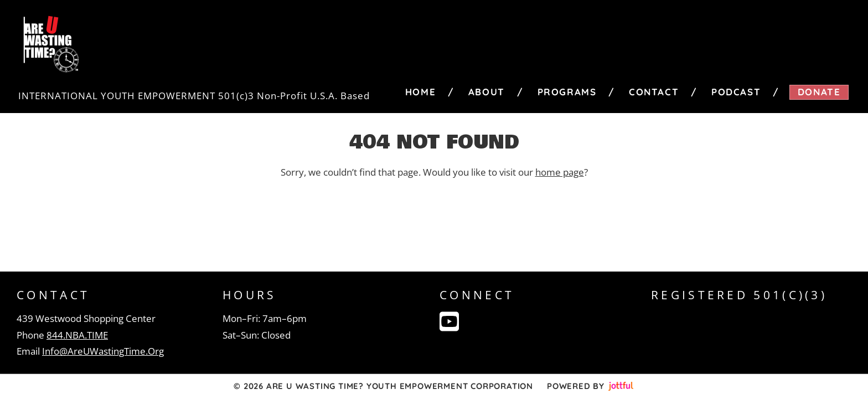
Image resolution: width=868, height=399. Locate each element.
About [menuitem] (487, 92)
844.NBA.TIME (77, 335)
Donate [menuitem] (819, 92)
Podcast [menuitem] (736, 92)
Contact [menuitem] (654, 92)
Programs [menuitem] (567, 92)
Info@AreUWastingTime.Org (103, 351)
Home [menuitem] (420, 92)
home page (560, 172)
